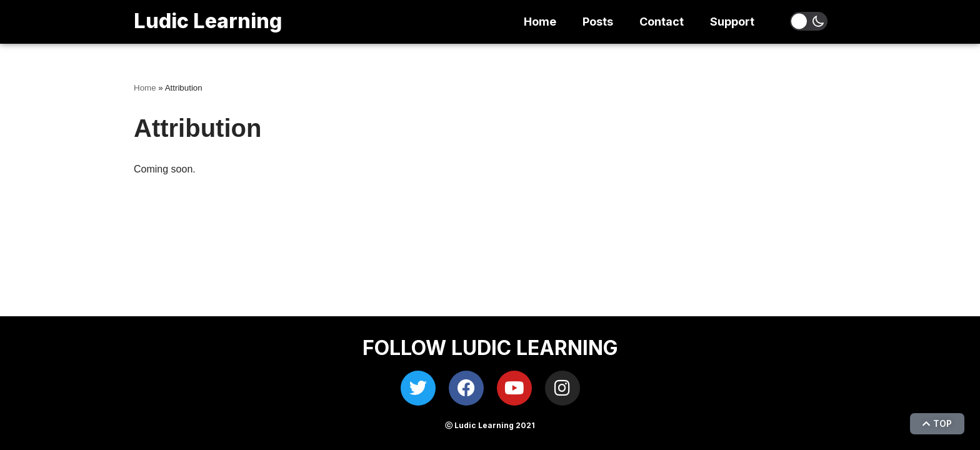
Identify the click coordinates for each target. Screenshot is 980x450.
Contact (662, 22)
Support (732, 22)
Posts (598, 22)
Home (540, 22)
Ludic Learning (208, 21)
